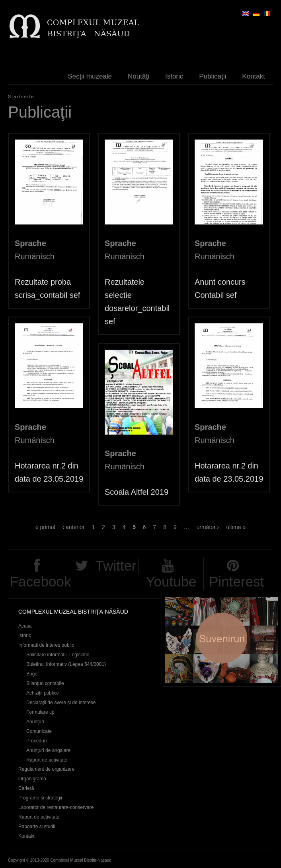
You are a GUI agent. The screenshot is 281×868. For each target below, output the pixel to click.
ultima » (236, 527)
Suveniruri (221, 640)
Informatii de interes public (46, 645)
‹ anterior (73, 527)
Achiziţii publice (43, 693)
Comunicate (39, 731)
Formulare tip (40, 712)
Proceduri (36, 741)
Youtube (171, 582)
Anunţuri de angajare (48, 750)
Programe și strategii (40, 798)
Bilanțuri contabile (45, 683)
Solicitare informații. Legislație (58, 655)
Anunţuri (35, 722)
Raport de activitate (47, 760)
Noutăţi (139, 76)
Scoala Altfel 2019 (137, 492)
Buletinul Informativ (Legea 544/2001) (66, 664)
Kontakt (254, 76)
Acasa (25, 626)
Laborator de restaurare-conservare (56, 807)
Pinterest (236, 582)
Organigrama (32, 779)
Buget (32, 674)
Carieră (26, 788)
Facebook (41, 582)
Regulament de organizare (46, 769)
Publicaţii (213, 76)
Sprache (30, 243)
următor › (208, 527)
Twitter (116, 566)
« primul (45, 527)
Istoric (174, 76)
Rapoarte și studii (37, 827)
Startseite (21, 96)
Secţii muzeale (90, 76)
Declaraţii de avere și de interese (61, 703)
